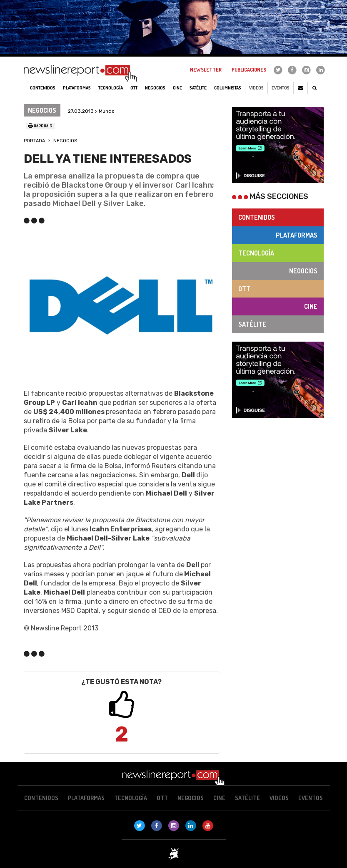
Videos (256, 88)
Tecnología (256, 253)
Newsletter (206, 70)
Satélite (252, 324)
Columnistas (228, 88)
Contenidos (257, 217)
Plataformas (297, 235)
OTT (244, 289)
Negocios (65, 141)
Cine (311, 306)
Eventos (281, 88)
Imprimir (40, 126)
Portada (34, 141)
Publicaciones (249, 70)
